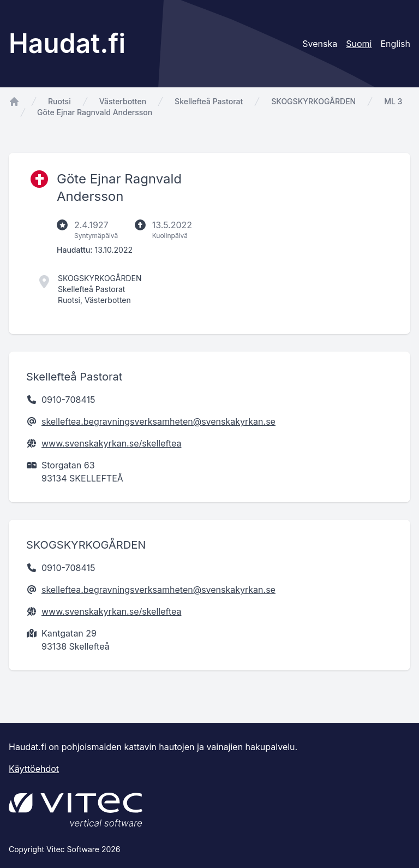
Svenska (320, 44)
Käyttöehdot (34, 769)
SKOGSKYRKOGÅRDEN (313, 101)
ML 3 (393, 101)
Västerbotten (123, 101)
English (395, 44)
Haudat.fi (67, 43)
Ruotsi (59, 101)
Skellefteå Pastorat (209, 101)
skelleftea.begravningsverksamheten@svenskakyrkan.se (158, 421)
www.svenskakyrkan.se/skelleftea (111, 443)
